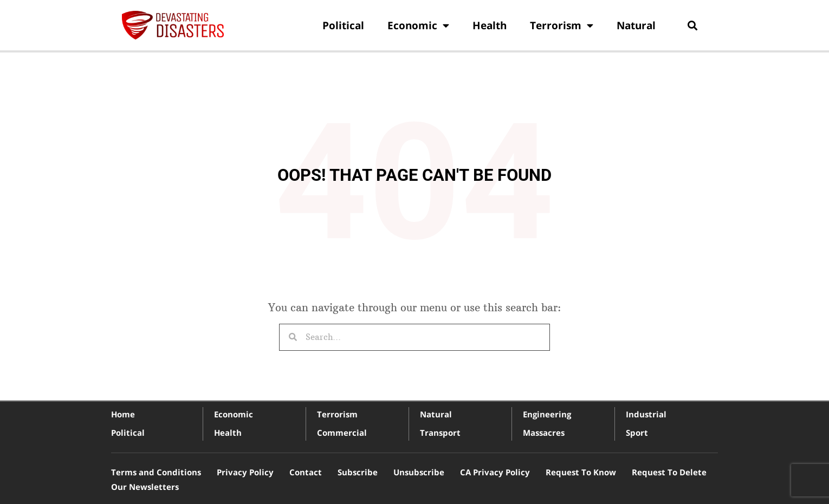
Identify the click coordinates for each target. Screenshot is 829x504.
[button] (692, 25)
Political (343, 25)
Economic (418, 25)
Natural (636, 25)
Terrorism (562, 25)
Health (490, 25)
